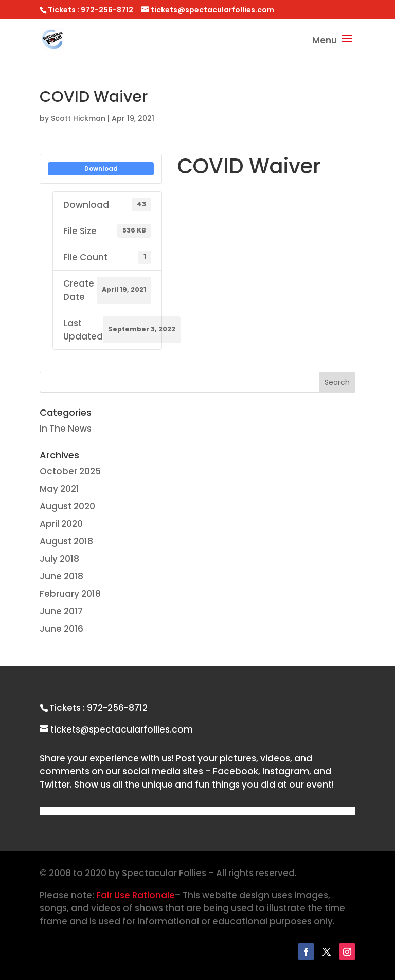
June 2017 (61, 611)
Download (101, 168)
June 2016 (61, 629)
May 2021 (59, 489)
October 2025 (70, 471)
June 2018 (61, 576)
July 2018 (59, 559)
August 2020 (67, 506)
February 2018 (70, 594)
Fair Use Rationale (136, 895)
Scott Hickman (78, 118)
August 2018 (66, 541)
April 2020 (61, 524)
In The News (66, 429)
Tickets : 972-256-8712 (98, 708)
